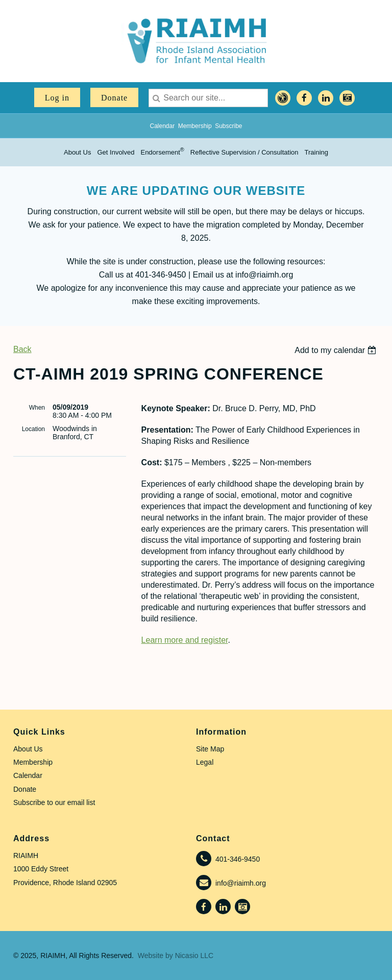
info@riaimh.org (241, 883)
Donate (114, 98)
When (37, 408)
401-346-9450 (238, 859)
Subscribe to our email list (54, 802)
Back (22, 349)
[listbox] (337, 350)
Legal (205, 762)
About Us (28, 749)
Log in (57, 98)
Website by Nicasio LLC (176, 956)
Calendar (162, 126)
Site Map (210, 749)
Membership (195, 126)
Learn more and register (185, 640)
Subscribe (228, 126)
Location (33, 429)
